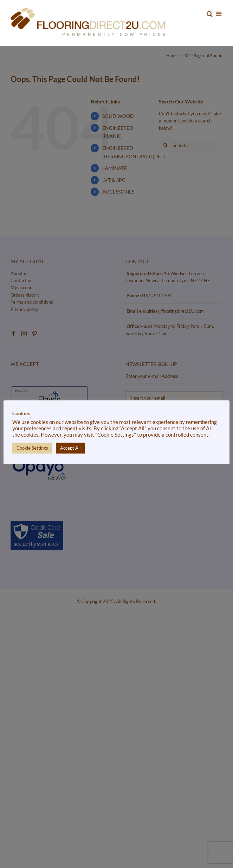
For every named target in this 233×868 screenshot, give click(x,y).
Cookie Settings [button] (32, 448)
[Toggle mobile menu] (219, 14)
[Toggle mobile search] (210, 14)
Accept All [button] (70, 448)
